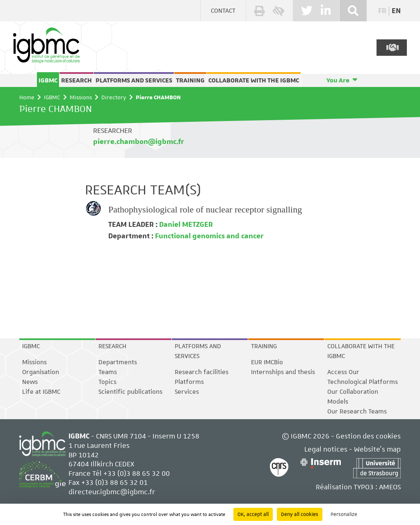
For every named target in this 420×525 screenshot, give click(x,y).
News (30, 382)
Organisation (41, 372)
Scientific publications (130, 392)
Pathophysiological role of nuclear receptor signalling (205, 209)
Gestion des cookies (368, 436)
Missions (81, 97)
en (396, 11)
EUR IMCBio (267, 362)
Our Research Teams (357, 411)
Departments (118, 362)
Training (190, 80)
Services (187, 392)
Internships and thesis (283, 372)
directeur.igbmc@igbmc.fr (112, 492)
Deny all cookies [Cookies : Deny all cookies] (300, 514)
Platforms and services (134, 80)
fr (382, 11)
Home (27, 97)
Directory (114, 97)
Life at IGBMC (41, 392)
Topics (107, 382)
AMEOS (390, 487)
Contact (223, 11)
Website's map (377, 449)
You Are (338, 80)
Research (76, 80)
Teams (108, 372)
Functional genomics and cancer (209, 236)
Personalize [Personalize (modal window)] (344, 514)
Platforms (189, 382)
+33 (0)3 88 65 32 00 (137, 473)
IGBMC (48, 80)
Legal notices (326, 449)
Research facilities (202, 372)
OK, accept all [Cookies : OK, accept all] (253, 514)
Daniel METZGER (185, 225)
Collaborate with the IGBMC (254, 80)
